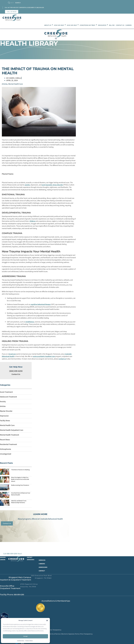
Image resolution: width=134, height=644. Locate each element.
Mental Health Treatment (9, 435)
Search (5, 2)
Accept (25, 636)
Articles (5, 84)
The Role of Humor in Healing (20, 469)
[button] (47, 620)
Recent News (5, 439)
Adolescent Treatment (8, 397)
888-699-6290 (19, 596)
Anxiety (3, 401)
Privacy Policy (29, 640)
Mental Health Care (16, 84)
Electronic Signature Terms (70, 635)
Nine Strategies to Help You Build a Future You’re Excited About (20, 479)
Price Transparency (55, 631)
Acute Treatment (6, 392)
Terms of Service (55, 635)
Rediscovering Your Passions (20, 485)
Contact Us (16, 374)
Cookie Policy (21, 640)
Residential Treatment (8, 444)
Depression (4, 416)
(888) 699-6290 (40, 8)
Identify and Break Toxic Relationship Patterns (19, 501)
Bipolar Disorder (6, 411)
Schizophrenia (5, 449)
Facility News (5, 420)
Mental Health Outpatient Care (12, 430)
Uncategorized (6, 454)
